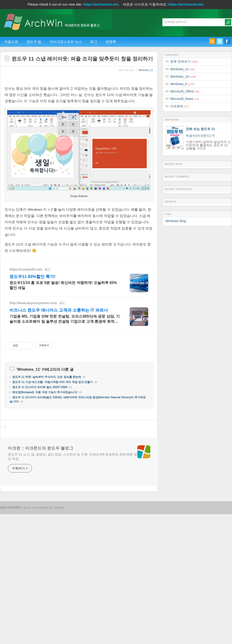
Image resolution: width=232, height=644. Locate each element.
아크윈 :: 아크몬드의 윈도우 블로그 (41, 578)
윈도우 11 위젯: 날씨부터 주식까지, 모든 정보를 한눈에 (47, 507)
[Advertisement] (79, 113)
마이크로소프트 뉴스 (66, 42)
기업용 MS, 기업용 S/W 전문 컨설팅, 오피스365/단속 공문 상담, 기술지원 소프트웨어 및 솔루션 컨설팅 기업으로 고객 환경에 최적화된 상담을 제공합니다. (65, 449)
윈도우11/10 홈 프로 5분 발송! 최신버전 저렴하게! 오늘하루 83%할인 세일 (63, 415)
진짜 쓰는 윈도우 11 (200, 129)
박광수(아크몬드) (198, 136)
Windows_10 (183, 77)
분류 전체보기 (184, 61)
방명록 (111, 42)
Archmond (10, 637)
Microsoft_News (185, 99)
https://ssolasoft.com (26, 399)
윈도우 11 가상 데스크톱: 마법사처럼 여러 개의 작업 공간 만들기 (53, 512)
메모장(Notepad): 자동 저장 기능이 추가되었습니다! (45, 522)
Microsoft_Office (185, 91)
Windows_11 (146, 70)
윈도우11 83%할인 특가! (32, 406)
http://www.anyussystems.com (33, 433)
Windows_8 (182, 84)
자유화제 (180, 106)
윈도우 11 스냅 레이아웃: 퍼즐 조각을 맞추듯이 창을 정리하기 (82, 59)
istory (59, 638)
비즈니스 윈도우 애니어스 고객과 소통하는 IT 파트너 (59, 440)
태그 (94, 42)
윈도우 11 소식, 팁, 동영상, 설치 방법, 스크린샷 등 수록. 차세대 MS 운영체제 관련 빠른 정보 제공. (72, 586)
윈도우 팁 (34, 42)
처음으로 (11, 42)
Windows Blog (176, 221)
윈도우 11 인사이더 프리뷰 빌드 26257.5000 (40, 517)
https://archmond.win (101, 4)
